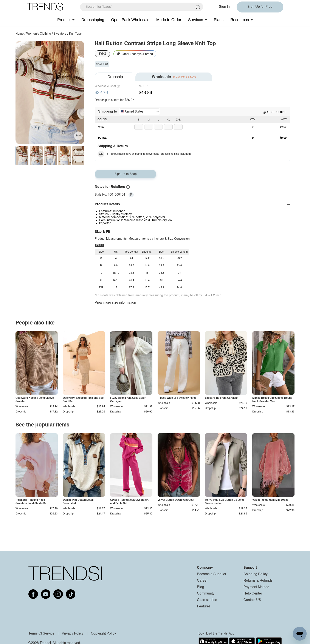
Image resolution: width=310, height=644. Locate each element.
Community (206, 594)
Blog (201, 587)
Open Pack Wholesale (130, 20)
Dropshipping (93, 20)
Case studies (207, 600)
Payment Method (256, 587)
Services (196, 20)
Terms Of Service (41, 634)
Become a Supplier (212, 574)
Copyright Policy (103, 634)
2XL (178, 120)
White (101, 127)
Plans (219, 20)
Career (202, 581)
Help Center (253, 594)
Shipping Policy (256, 574)
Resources (240, 20)
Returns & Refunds (258, 581)
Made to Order (169, 20)
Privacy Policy (73, 634)
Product (64, 20)
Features (204, 607)
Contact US (252, 600)
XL (168, 120)
